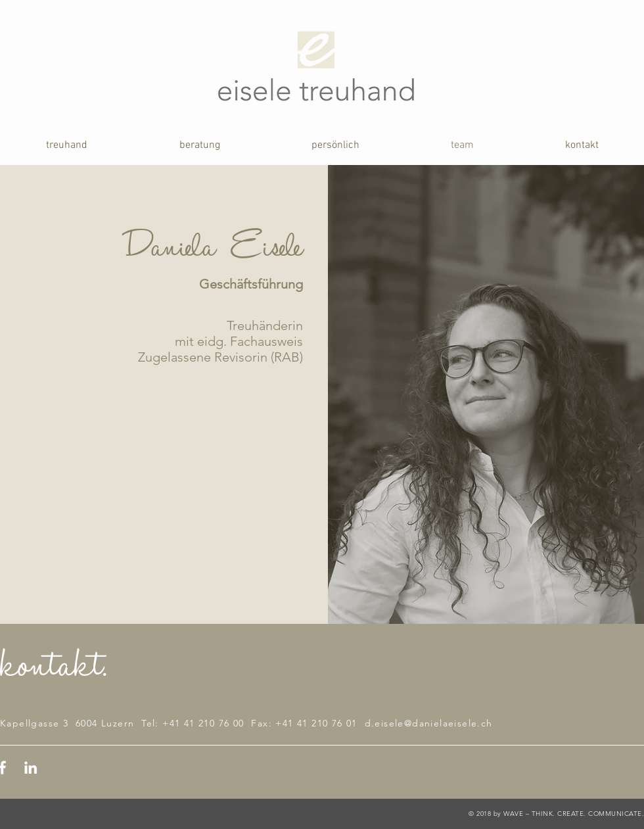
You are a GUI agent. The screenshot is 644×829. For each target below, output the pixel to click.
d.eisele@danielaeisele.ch (429, 723)
